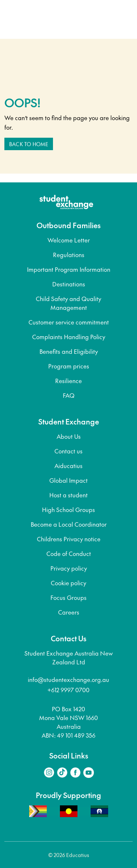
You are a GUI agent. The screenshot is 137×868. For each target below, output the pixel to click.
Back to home (29, 144)
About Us (69, 436)
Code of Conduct (69, 553)
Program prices (69, 366)
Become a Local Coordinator (69, 524)
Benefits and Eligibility (69, 351)
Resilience (68, 381)
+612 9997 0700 (68, 690)
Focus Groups (68, 597)
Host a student (68, 495)
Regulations (69, 255)
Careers (69, 612)
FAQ (69, 395)
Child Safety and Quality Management (68, 303)
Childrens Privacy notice (69, 539)
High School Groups (68, 509)
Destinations (69, 284)
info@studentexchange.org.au (68, 679)
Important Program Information (69, 269)
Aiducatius (68, 465)
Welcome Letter (69, 240)
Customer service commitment (69, 322)
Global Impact (68, 480)
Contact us (68, 451)
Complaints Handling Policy (69, 337)
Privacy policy (69, 568)
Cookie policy (68, 583)
